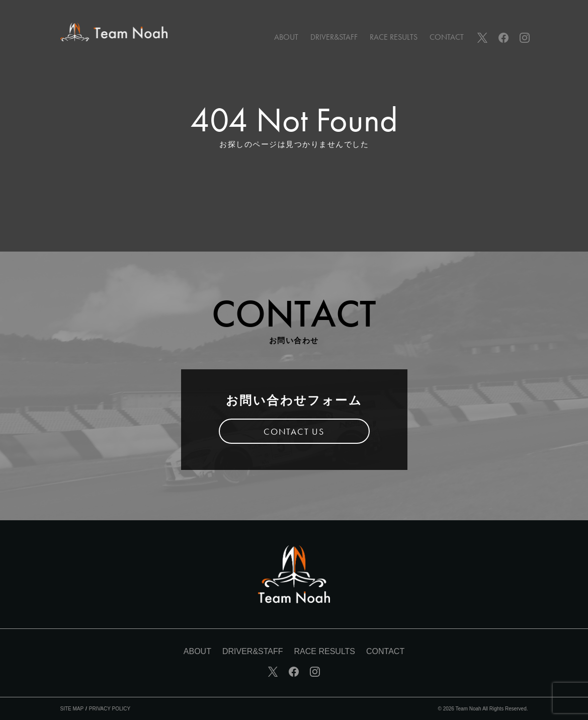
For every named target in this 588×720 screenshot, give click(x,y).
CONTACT (447, 37)
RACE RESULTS (394, 37)
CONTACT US (294, 431)
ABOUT (286, 37)
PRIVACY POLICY (110, 709)
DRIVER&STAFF (334, 37)
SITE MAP (72, 709)
